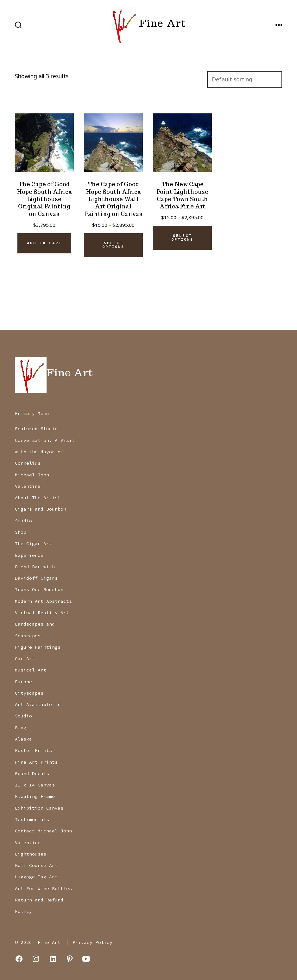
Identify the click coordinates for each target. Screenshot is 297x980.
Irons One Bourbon (39, 589)
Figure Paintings (38, 647)
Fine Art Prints (36, 762)
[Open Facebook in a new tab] (19, 959)
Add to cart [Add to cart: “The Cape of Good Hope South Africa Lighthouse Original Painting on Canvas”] (44, 243)
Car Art (25, 659)
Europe (23, 682)
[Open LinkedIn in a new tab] (53, 959)
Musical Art (31, 670)
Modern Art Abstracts (43, 601)
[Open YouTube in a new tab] (86, 959)
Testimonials (32, 819)
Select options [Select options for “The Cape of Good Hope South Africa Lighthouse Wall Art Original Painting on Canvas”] (113, 245)
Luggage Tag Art (36, 877)
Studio (23, 521)
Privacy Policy (92, 942)
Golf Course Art (36, 865)
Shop (21, 532)
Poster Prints (33, 750)
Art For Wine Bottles (43, 888)
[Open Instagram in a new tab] (36, 959)
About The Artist (38, 498)
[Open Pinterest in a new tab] (70, 959)
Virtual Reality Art (42, 613)
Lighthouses (31, 854)
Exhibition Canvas (39, 808)
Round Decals (32, 773)
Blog (21, 728)
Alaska (23, 739)
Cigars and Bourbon (41, 509)
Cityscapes (29, 693)
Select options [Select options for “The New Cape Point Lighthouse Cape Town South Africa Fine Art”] (182, 238)
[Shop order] (245, 80)
